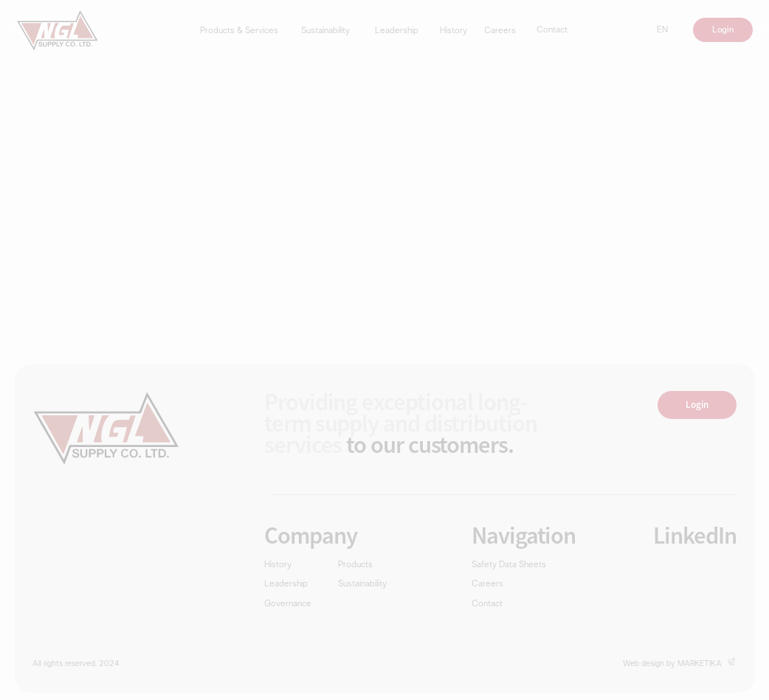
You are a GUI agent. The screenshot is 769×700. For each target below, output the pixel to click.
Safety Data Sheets (509, 565)
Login (723, 30)
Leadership (397, 31)
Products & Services (239, 31)
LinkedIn (694, 535)
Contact (552, 31)
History (454, 31)
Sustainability (325, 31)
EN (662, 31)
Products (355, 565)
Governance (288, 604)
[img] (58, 30)
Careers (500, 31)
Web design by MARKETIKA (672, 664)
